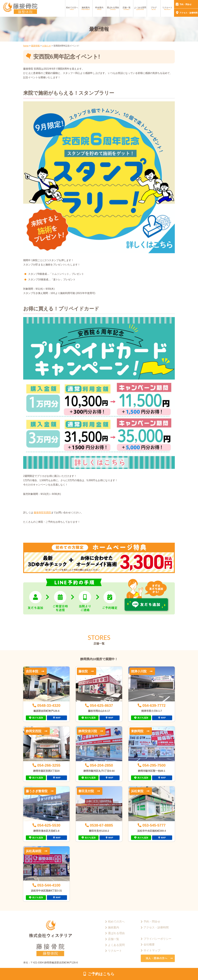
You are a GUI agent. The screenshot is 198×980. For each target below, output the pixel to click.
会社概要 (149, 945)
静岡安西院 (34, 731)
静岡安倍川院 (88, 731)
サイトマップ (152, 950)
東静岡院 (137, 731)
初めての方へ (72, 8)
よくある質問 (140, 8)
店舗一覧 (127, 8)
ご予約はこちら (101, 974)
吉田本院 (32, 671)
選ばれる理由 (113, 8)
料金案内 (99, 8)
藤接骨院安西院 (42, 513)
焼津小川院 (139, 671)
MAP (58, 718)
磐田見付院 (86, 791)
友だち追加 (38, 718)
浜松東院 (137, 791)
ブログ (154, 8)
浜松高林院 (34, 851)
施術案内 (86, 8)
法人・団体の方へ (157, 958)
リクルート (167, 8)
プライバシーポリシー (157, 939)
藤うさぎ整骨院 (37, 791)
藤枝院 (83, 671)
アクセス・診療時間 (188, 13)
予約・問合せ (185, 4)
